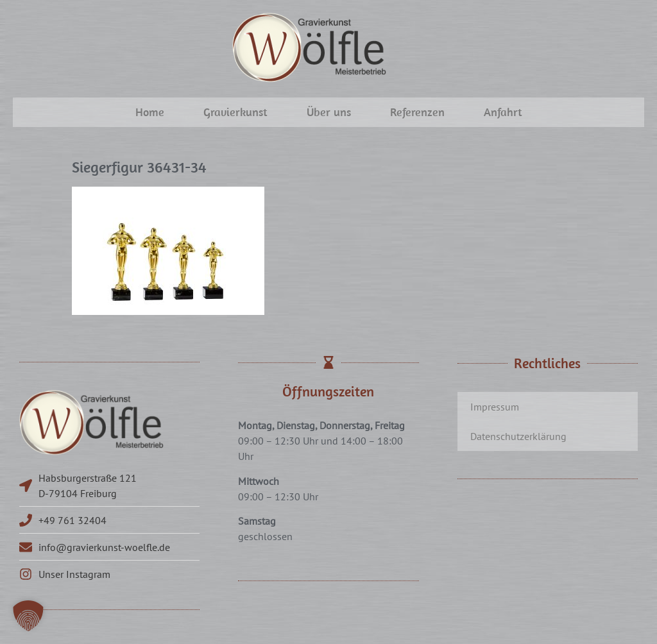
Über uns (329, 112)
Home (150, 112)
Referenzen (417, 112)
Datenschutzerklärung (518, 436)
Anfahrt (503, 112)
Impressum (495, 407)
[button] (28, 616)
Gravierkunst (235, 112)
